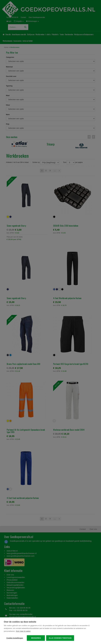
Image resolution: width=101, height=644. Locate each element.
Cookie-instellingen (15, 638)
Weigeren (36, 638)
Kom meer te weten (23, 631)
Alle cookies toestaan (60, 638)
